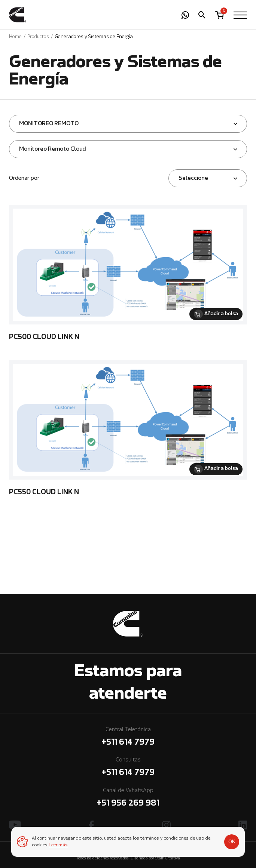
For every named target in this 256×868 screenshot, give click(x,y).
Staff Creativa (168, 858)
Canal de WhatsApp (128, 799)
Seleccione (193, 178)
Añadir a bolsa (221, 314)
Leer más (58, 845)
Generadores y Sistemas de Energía (94, 37)
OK (232, 842)
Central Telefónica (128, 738)
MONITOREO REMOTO (49, 124)
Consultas (128, 768)
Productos (38, 37)
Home (15, 37)
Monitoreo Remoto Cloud (52, 149)
